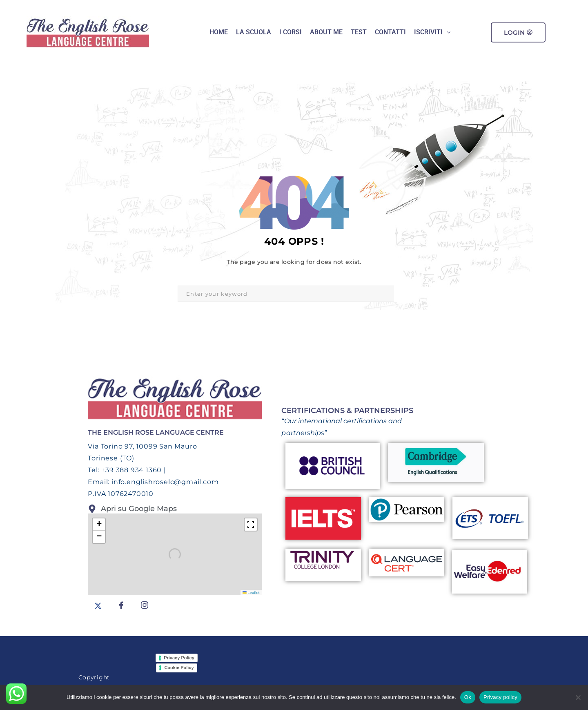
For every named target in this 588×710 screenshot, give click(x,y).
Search (402, 294)
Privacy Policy (179, 658)
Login (518, 32)
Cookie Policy (179, 668)
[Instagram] (145, 605)
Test (359, 32)
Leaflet (251, 593)
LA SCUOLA (254, 32)
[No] (578, 697)
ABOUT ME (326, 32)
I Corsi (291, 32)
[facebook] (121, 605)
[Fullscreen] (251, 525)
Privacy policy (500, 697)
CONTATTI (390, 32)
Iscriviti (432, 32)
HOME (219, 32)
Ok (468, 697)
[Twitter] (98, 605)
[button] (432, 32)
